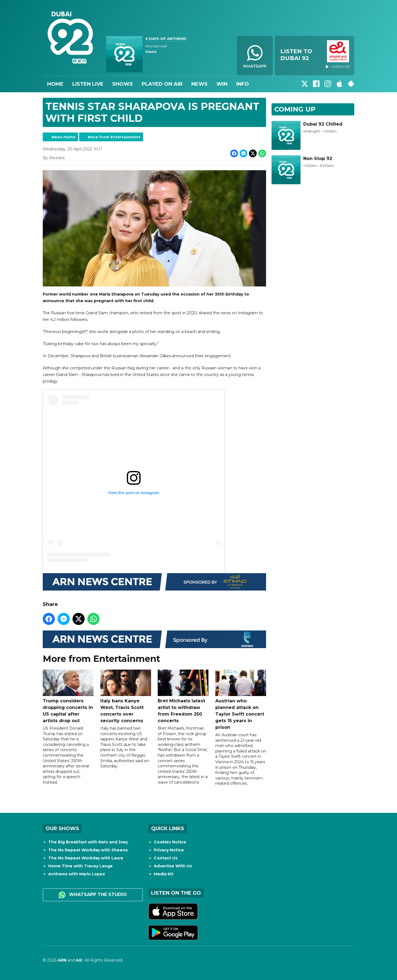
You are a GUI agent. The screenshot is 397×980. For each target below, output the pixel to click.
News (199, 84)
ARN (62, 960)
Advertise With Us (173, 866)
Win (222, 84)
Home (55, 84)
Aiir (79, 960)
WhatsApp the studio (93, 895)
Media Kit (164, 874)
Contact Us (166, 858)
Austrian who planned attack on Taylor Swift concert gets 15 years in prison (241, 700)
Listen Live (88, 84)
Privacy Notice (169, 850)
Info (243, 84)
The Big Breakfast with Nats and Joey (88, 842)
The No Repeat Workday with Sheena (88, 850)
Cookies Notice (170, 842)
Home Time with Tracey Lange (81, 866)
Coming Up (295, 109)
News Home (63, 137)
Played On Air (162, 84)
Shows (123, 84)
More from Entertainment (114, 137)
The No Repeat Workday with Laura (86, 858)
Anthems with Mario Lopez (77, 874)
